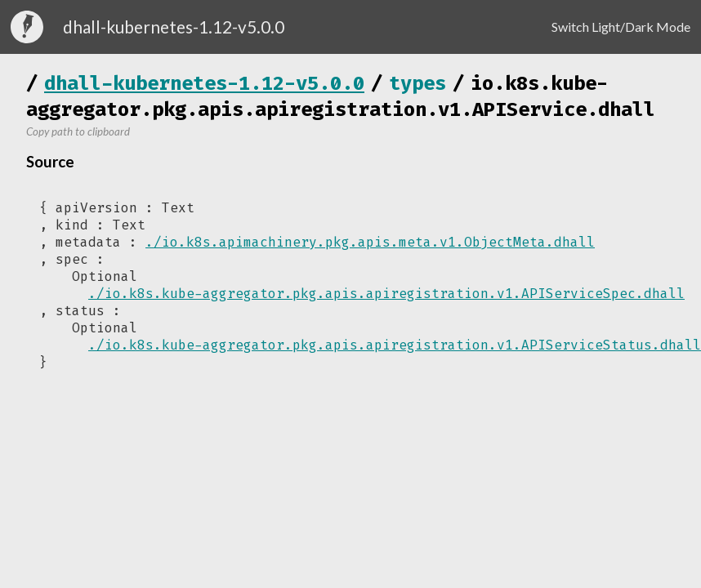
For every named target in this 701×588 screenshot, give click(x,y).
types (417, 83)
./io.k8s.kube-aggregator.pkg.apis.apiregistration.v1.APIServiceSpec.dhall (386, 294)
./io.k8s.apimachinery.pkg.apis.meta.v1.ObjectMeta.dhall (370, 242)
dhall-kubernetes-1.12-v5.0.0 (204, 83)
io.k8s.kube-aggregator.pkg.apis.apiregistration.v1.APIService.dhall (341, 96)
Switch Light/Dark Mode (621, 27)
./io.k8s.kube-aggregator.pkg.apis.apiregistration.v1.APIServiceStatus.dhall (395, 345)
